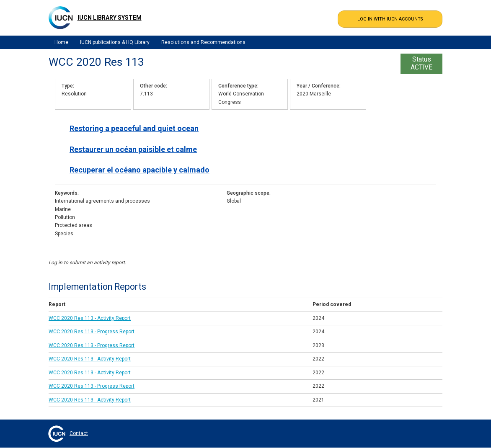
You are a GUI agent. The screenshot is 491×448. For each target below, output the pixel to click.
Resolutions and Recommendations (203, 42)
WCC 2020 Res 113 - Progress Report (92, 332)
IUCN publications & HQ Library (115, 42)
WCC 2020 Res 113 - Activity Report (90, 318)
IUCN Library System (110, 18)
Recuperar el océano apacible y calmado (140, 170)
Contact (79, 433)
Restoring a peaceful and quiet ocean (134, 128)
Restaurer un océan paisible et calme (133, 149)
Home (61, 42)
